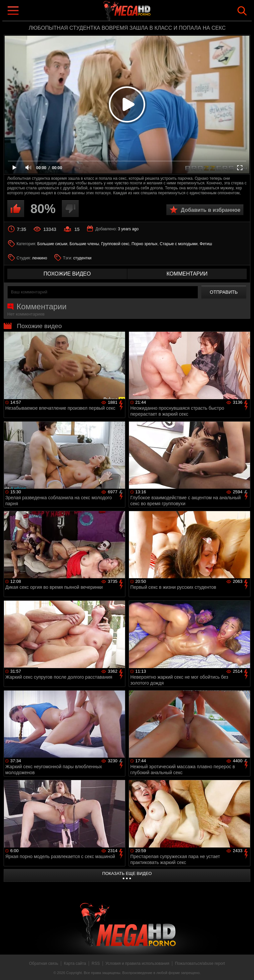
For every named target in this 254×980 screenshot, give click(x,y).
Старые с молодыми (179, 244)
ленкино (40, 258)
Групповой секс (115, 244)
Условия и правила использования (137, 963)
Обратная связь (44, 963)
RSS (96, 963)
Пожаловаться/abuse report (200, 963)
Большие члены (84, 244)
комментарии (187, 274)
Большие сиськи (52, 244)
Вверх (244, 968)
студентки (83, 258)
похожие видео (67, 274)
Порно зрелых (145, 244)
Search (242, 11)
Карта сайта (75, 963)
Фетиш (206, 244)
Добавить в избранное (211, 210)
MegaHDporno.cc (140, 11)
